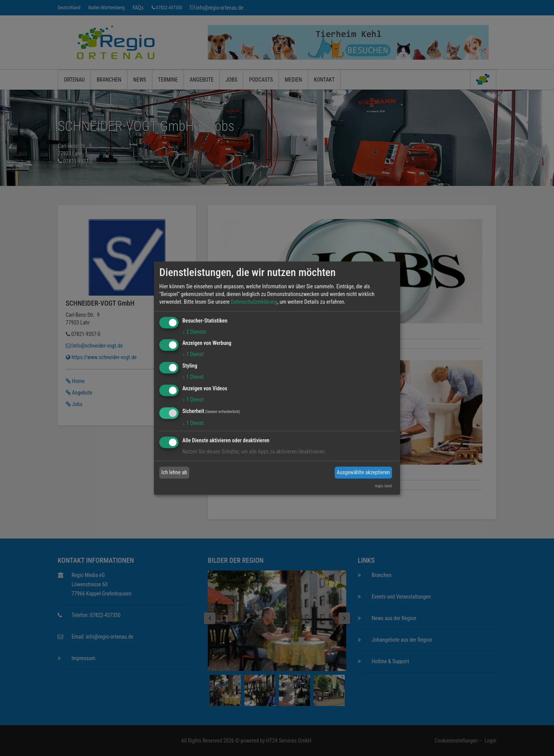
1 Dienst (193, 355)
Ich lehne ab (174, 472)
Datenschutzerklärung (254, 302)
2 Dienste (194, 332)
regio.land (383, 486)
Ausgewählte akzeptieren (363, 472)
